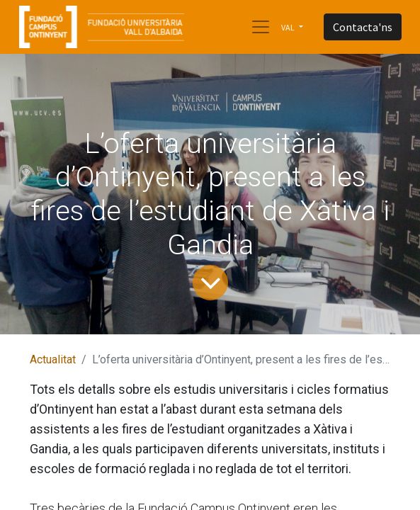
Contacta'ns (363, 27)
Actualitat (53, 359)
